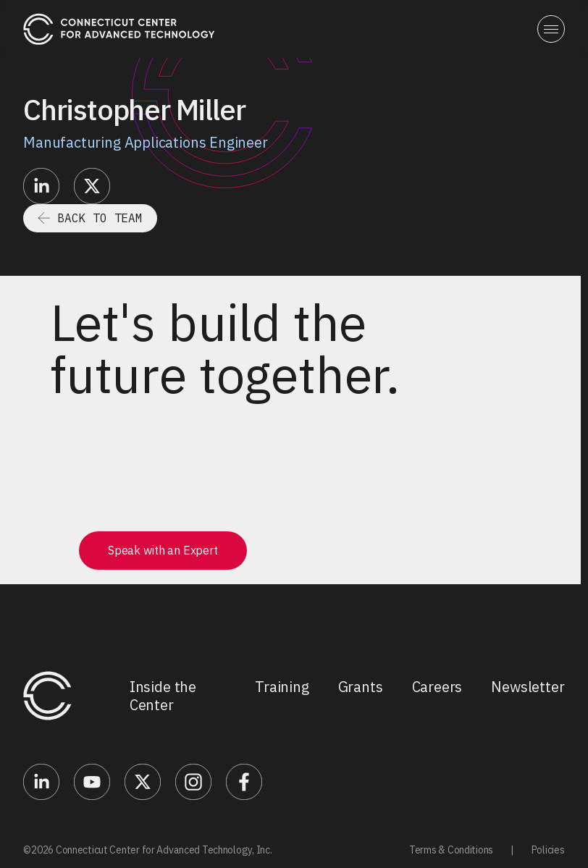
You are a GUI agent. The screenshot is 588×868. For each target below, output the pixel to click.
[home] (119, 29)
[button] (551, 29)
